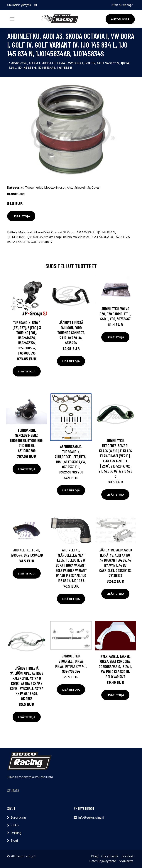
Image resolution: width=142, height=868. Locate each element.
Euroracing (18, 817)
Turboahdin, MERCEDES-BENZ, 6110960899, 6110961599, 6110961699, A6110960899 (27, 440)
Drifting (16, 833)
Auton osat (120, 19)
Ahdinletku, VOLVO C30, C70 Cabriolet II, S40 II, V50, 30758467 (115, 314)
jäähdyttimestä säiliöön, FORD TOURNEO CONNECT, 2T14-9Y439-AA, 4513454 (71, 333)
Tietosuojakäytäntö (102, 861)
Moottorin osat (55, 188)
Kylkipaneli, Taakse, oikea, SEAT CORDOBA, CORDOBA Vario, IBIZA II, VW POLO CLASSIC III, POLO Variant (115, 666)
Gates (95, 188)
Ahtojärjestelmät (78, 188)
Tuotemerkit (34, 188)
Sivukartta (126, 861)
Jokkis (15, 825)
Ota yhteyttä (110, 856)
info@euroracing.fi (122, 5)
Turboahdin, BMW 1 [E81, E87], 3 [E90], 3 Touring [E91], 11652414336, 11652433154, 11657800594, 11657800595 (27, 338)
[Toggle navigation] (12, 19)
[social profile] (36, 5)
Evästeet (127, 856)
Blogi (14, 841)
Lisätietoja (21, 216)
